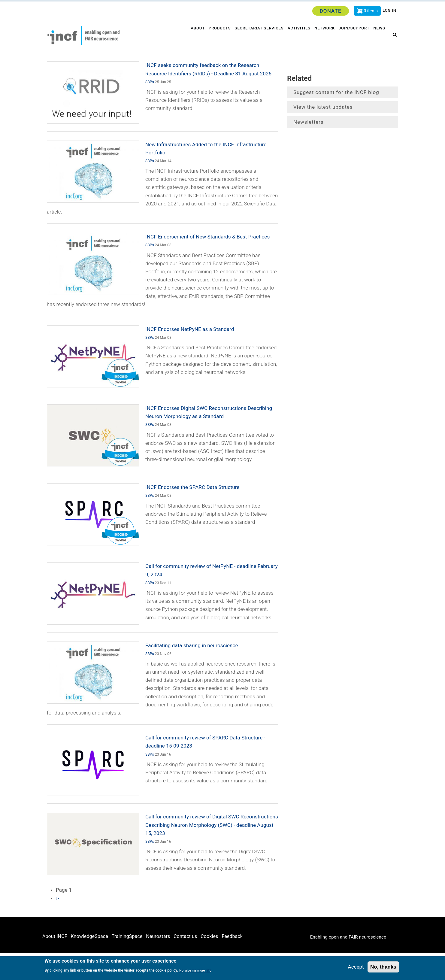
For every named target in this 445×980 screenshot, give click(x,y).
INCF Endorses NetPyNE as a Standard (190, 329)
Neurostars (158, 936)
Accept (356, 967)
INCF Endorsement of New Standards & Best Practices (207, 237)
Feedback (232, 936)
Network (324, 36)
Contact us (185, 936)
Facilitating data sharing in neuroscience (192, 645)
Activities (298, 36)
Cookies (209, 936)
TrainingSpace (127, 936)
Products (218, 36)
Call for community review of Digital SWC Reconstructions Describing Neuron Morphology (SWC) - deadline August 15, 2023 (212, 825)
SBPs (150, 82)
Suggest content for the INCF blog (336, 92)
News (380, 36)
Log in (389, 10)
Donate (330, 11)
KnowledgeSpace (89, 936)
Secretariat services (257, 36)
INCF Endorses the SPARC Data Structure (192, 487)
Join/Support (354, 36)
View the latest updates (323, 107)
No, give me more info (195, 971)
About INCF (55, 936)
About (195, 36)
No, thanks (383, 967)
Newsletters (308, 122)
